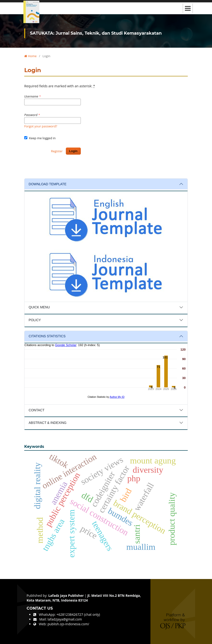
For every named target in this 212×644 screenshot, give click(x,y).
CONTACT (37, 410)
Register (57, 151)
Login (73, 151)
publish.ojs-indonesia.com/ (68, 624)
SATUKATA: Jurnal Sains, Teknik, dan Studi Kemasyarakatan (96, 33)
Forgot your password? (41, 126)
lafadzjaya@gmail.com (65, 619)
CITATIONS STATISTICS (47, 336)
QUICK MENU (39, 307)
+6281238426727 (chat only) (78, 614)
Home (30, 56)
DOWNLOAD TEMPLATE (48, 184)
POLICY (35, 320)
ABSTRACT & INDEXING (48, 423)
